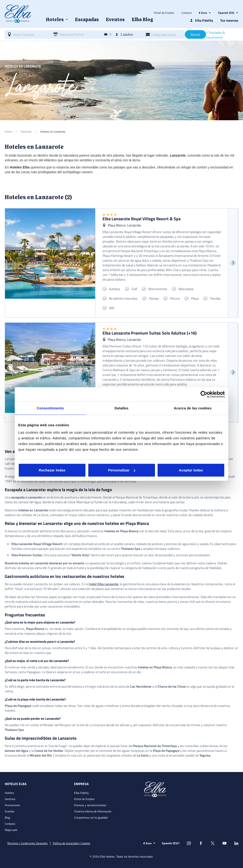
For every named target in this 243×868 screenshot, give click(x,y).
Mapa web (11, 830)
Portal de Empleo (164, 13)
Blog (7, 818)
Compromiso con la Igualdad (91, 818)
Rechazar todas (52, 470)
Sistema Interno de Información (93, 811)
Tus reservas (229, 20)
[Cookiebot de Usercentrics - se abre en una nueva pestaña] (204, 394)
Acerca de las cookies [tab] (193, 408)
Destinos (10, 799)
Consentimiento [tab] (50, 408)
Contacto (187, 13)
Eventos (10, 811)
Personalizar (122, 470)
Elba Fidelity (81, 793)
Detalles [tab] (121, 408)
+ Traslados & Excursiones (215, 35)
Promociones (12, 805)
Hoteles (9, 793)
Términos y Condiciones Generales (27, 843)
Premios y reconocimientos (90, 805)
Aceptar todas (191, 470)
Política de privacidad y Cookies (71, 843)
